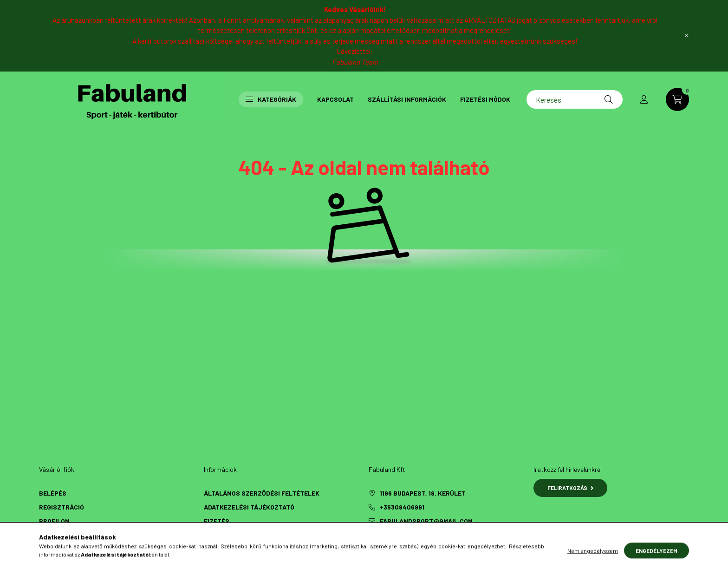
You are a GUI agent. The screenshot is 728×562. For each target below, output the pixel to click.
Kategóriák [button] (271, 99)
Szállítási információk (407, 99)
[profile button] (644, 99)
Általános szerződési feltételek (262, 493)
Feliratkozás (570, 488)
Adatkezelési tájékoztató (249, 507)
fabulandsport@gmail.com (426, 521)
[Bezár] (687, 36)
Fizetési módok (485, 99)
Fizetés (217, 521)
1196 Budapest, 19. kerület (423, 493)
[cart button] (677, 99)
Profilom (54, 521)
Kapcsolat (335, 99)
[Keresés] (575, 99)
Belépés (53, 493)
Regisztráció (62, 507)
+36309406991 (402, 507)
